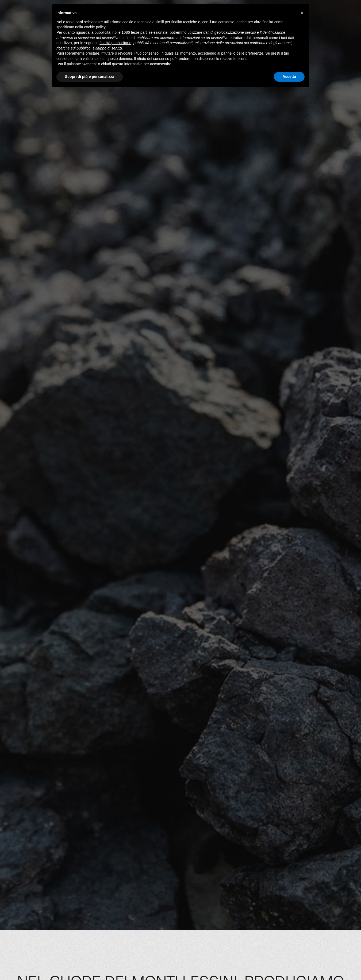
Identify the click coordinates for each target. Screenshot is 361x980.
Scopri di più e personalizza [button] (90, 77)
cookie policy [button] (95, 27)
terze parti (139, 32)
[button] (302, 13)
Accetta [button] (289, 77)
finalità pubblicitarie (115, 43)
